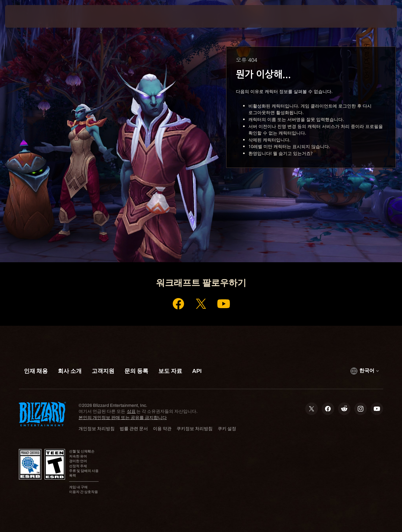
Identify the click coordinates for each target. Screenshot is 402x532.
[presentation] (24, 16)
